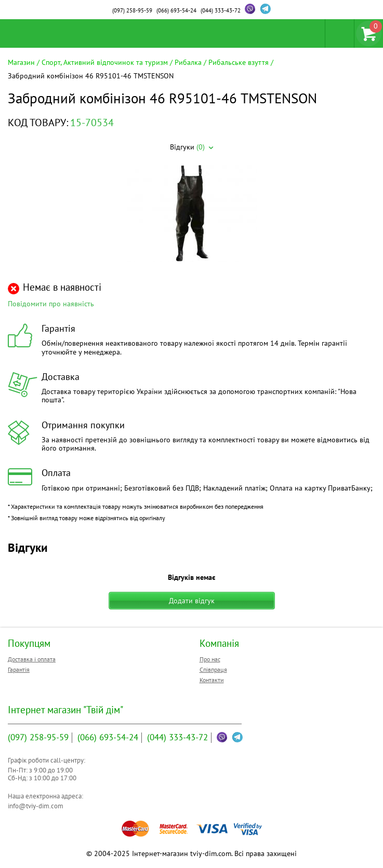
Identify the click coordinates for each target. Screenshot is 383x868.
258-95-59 (132, 10)
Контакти (212, 680)
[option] (191, 214)
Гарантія (19, 669)
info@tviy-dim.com (36, 806)
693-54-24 (176, 10)
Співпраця (213, 669)
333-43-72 (221, 10)
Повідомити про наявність (51, 304)
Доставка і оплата (32, 659)
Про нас (210, 659)
